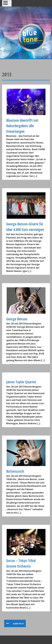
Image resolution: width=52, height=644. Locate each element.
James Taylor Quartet (21, 382)
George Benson (17, 319)
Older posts (18, 624)
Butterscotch (15, 471)
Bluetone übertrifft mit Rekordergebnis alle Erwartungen (22, 126)
